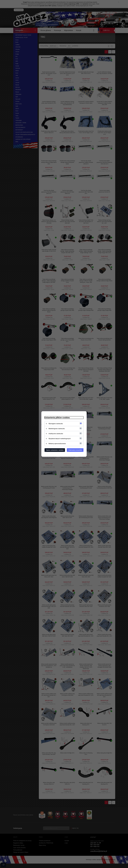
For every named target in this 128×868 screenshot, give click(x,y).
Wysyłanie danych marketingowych (59, 439)
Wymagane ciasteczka (55, 424)
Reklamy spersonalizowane (56, 443)
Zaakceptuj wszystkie (76, 450)
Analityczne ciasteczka (55, 434)
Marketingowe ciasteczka (56, 429)
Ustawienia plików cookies (56, 418)
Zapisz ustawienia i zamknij (54, 450)
